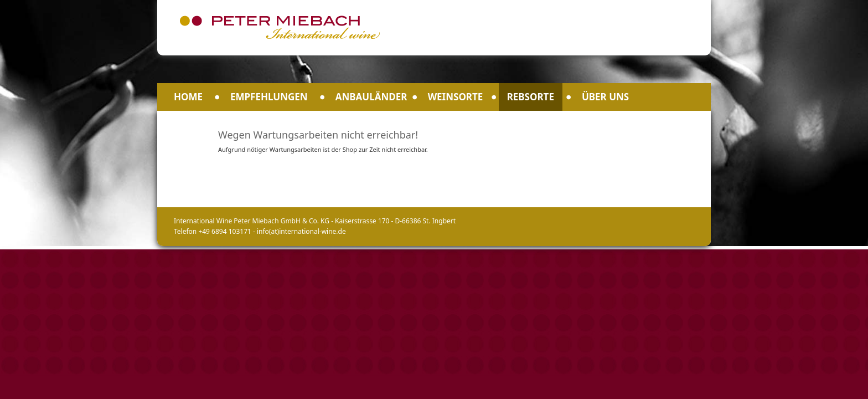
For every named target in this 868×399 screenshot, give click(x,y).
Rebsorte (531, 97)
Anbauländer (371, 97)
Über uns (605, 97)
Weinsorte (456, 97)
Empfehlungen (269, 97)
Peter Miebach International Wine (280, 27)
